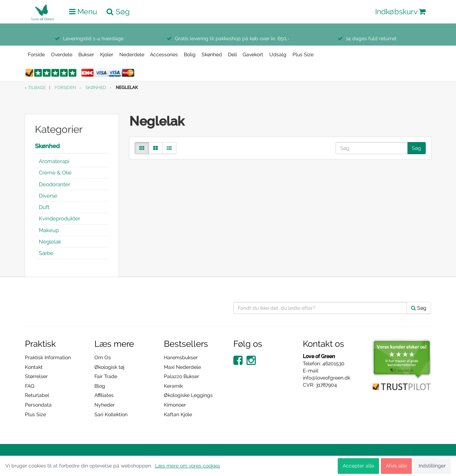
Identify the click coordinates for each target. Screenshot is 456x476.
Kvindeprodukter (59, 219)
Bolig (190, 54)
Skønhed (212, 54)
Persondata (38, 405)
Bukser (86, 54)
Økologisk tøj (109, 367)
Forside (36, 54)
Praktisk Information (48, 357)
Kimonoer (175, 405)
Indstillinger (432, 466)
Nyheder (105, 405)
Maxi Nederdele (182, 367)
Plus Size (303, 54)
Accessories (164, 54)
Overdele (62, 54)
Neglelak (50, 242)
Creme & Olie (55, 173)
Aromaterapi (54, 161)
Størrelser (36, 376)
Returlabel (37, 395)
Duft (44, 207)
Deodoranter (55, 184)
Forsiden (65, 88)
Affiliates (104, 395)
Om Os (103, 357)
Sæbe (46, 253)
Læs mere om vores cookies (188, 466)
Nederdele (132, 54)
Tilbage (37, 88)
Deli (232, 54)
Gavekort (253, 54)
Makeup (49, 230)
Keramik (173, 386)
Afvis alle (396, 466)
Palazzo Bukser (182, 376)
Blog (100, 386)
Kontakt (34, 367)
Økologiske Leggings (188, 395)
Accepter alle (358, 466)
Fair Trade (106, 376)
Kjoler (107, 54)
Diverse (48, 196)
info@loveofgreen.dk (327, 378)
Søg (416, 148)
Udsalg (278, 54)
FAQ (30, 386)
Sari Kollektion (111, 414)
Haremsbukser (181, 357)
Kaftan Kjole (178, 414)
